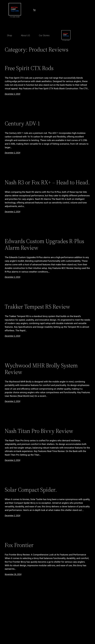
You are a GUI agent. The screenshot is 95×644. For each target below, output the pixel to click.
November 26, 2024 (13, 574)
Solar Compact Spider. (31, 490)
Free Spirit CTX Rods (29, 68)
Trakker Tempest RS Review (37, 307)
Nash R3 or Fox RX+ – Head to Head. (47, 182)
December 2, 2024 (12, 94)
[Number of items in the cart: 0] (34, 10)
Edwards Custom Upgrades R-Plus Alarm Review (44, 244)
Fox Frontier (19, 545)
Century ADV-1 (22, 123)
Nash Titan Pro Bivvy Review (39, 431)
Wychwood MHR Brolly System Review (41, 369)
